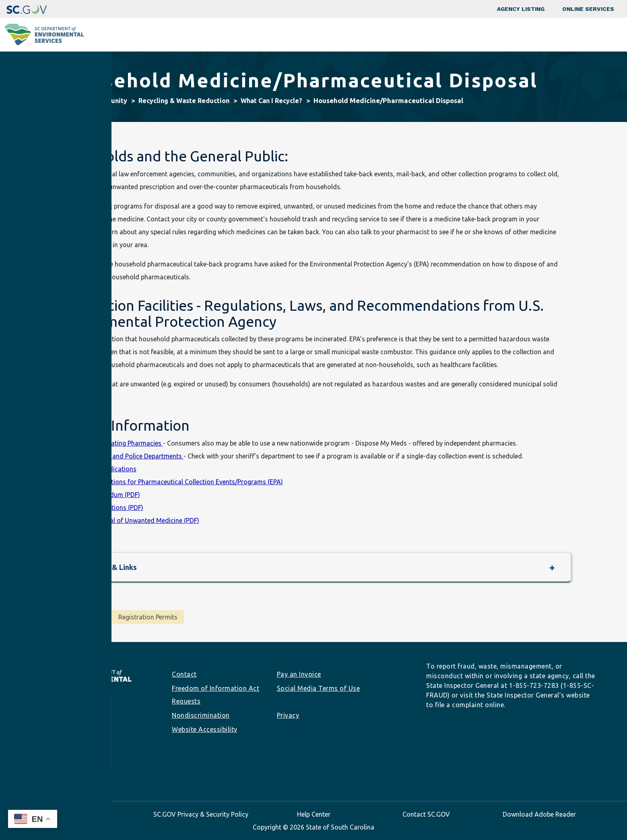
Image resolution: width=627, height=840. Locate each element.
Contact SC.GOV (426, 814)
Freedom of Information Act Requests (216, 695)
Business (347, 35)
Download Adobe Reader (539, 814)
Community (289, 35)
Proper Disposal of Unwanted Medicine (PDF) (134, 520)
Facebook (35, 770)
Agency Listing (521, 9)
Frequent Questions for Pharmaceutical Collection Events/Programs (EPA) (176, 482)
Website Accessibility (205, 729)
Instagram (48, 770)
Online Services (588, 9)
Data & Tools (505, 35)
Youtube (87, 770)
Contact (184, 674)
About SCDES (573, 35)
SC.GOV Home (88, 814)
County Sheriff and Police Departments (126, 456)
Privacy (288, 715)
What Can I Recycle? (271, 101)
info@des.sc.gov (58, 753)
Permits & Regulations (423, 35)
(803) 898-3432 (54, 741)
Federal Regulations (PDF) (106, 508)
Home (71, 101)
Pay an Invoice (299, 674)
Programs (229, 35)
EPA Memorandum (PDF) (104, 495)
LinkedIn (61, 770)
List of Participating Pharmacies (116, 443)
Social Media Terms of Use (319, 688)
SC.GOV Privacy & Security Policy (201, 814)
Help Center (314, 814)
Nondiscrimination (201, 715)
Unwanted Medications (103, 469)
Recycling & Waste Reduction (184, 101)
